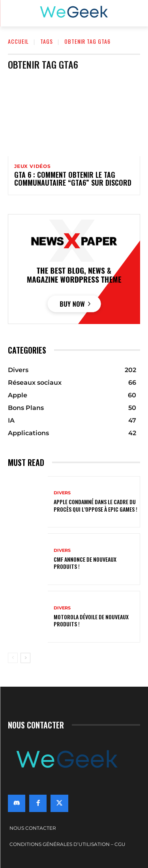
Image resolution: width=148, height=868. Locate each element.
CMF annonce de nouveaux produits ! (85, 563)
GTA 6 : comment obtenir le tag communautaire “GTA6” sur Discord (73, 179)
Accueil (18, 41)
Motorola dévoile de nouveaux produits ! (91, 620)
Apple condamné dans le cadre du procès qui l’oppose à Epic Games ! (96, 505)
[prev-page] (13, 658)
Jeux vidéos (33, 166)
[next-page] (25, 658)
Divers (62, 493)
